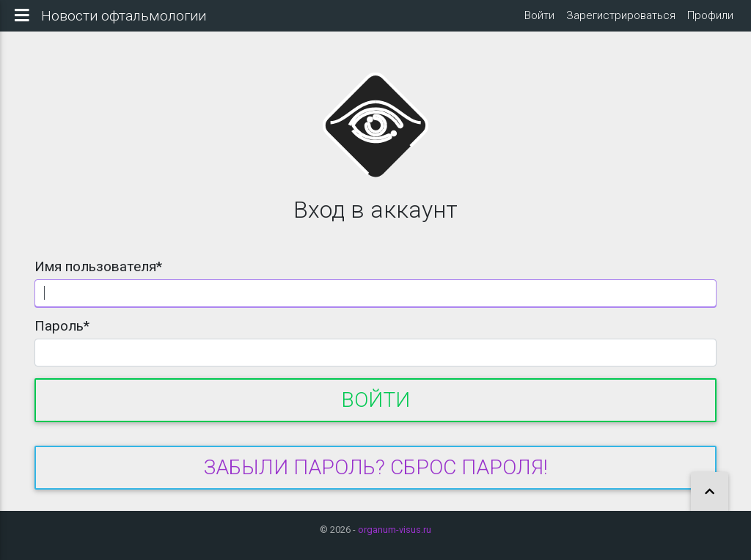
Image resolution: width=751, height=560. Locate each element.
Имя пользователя (98, 278)
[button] (710, 492)
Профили (710, 21)
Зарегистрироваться (621, 21)
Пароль (62, 338)
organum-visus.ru (395, 530)
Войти (539, 21)
